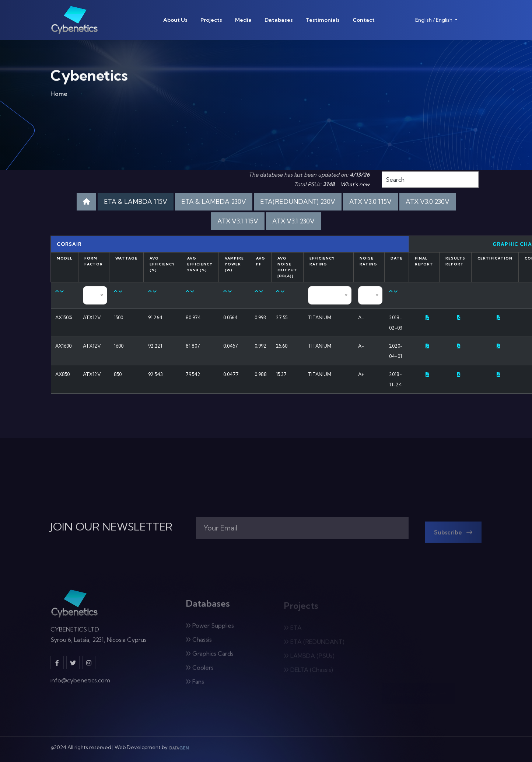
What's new (355, 184)
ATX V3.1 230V (293, 221)
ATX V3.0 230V (428, 201)
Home (59, 96)
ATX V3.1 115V (238, 221)
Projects (211, 20)
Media (243, 20)
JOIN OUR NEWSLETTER (111, 527)
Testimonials (323, 20)
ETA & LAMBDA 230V (214, 201)
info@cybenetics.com (80, 684)
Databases (279, 20)
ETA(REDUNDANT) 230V (298, 201)
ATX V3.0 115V (370, 201)
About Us (175, 20)
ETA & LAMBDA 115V (136, 201)
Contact (364, 20)
